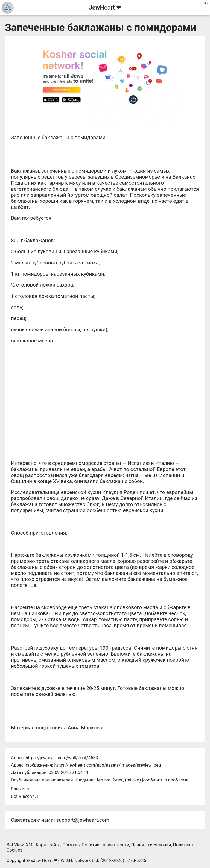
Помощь (71, 845)
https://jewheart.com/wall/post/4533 (62, 758)
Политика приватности (106, 845)
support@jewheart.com (83, 820)
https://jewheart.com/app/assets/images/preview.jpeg (107, 765)
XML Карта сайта (43, 845)
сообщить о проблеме (166, 780)
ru (28, 789)
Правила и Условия (151, 845)
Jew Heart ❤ (45, 860)
